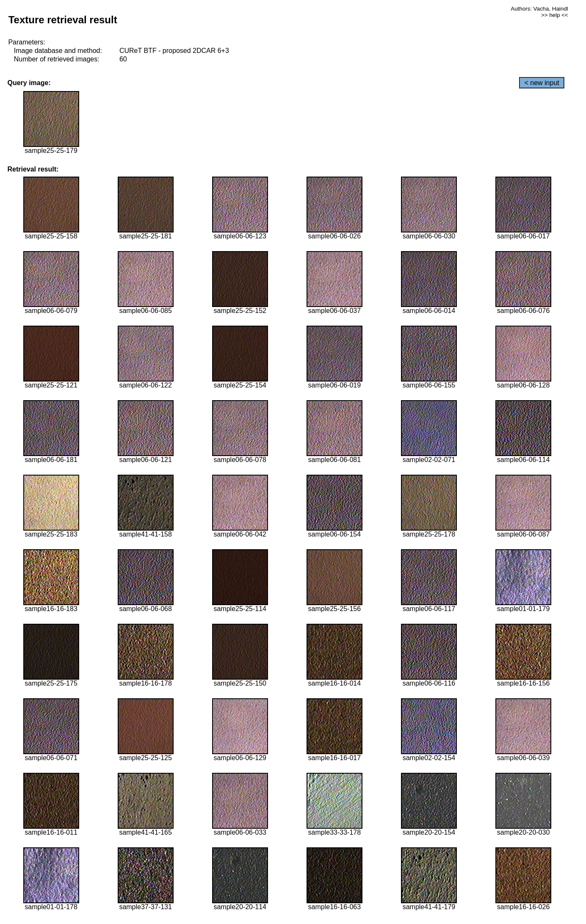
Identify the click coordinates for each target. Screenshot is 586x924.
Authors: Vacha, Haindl (539, 9)
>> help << (555, 15)
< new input (542, 83)
